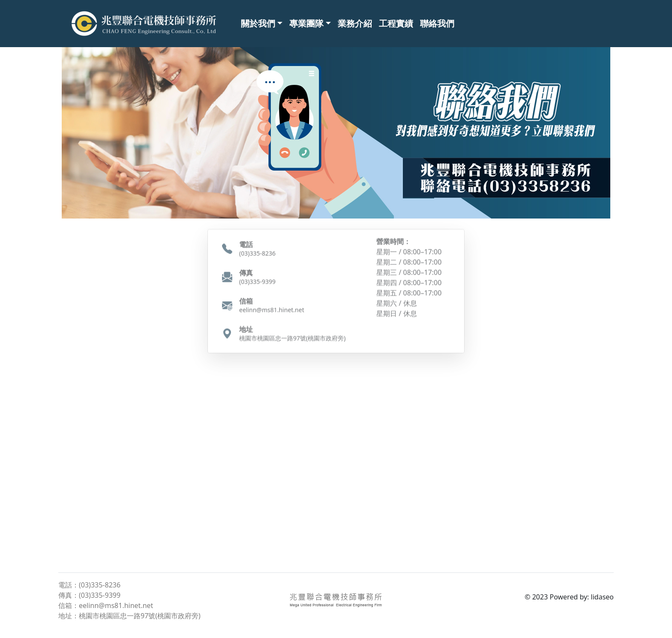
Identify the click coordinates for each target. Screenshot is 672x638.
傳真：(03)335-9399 (89, 595)
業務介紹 (355, 23)
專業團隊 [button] (306, 23)
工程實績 (396, 23)
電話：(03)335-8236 (89, 585)
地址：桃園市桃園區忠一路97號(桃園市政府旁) (129, 616)
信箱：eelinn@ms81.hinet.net (106, 605)
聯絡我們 (437, 23)
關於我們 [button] (258, 23)
